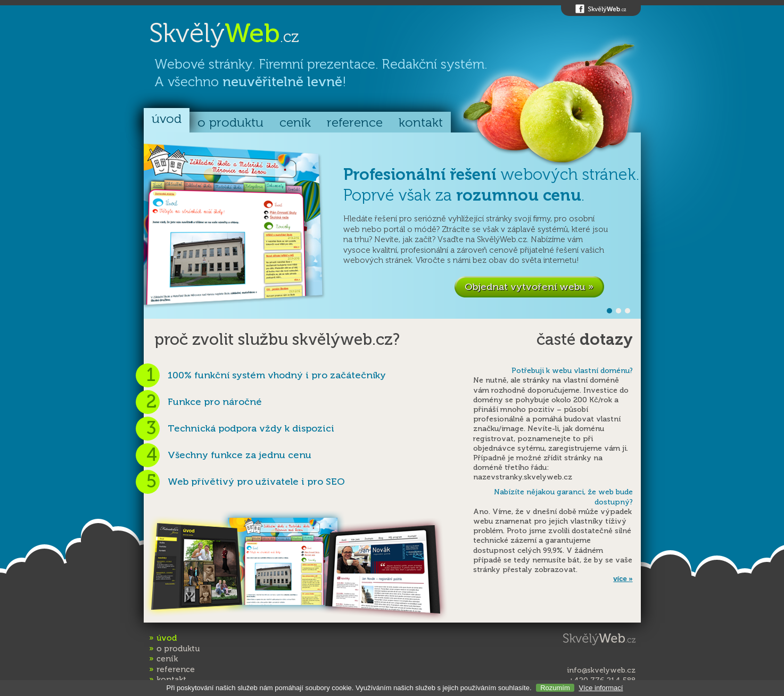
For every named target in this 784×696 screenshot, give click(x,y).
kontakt (421, 123)
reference (355, 123)
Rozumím (555, 688)
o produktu (230, 123)
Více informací (601, 688)
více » (623, 579)
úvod (167, 119)
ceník (295, 123)
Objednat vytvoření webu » (529, 287)
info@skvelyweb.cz (601, 670)
